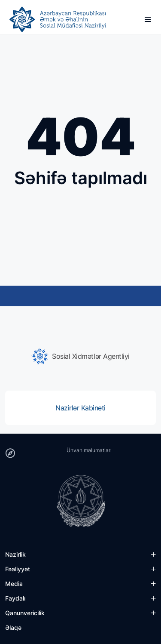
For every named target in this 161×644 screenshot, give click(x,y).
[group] (80, 356)
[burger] (148, 19)
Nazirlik (15, 554)
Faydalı (15, 598)
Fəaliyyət (18, 569)
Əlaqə (13, 627)
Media (14, 584)
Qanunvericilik (25, 613)
